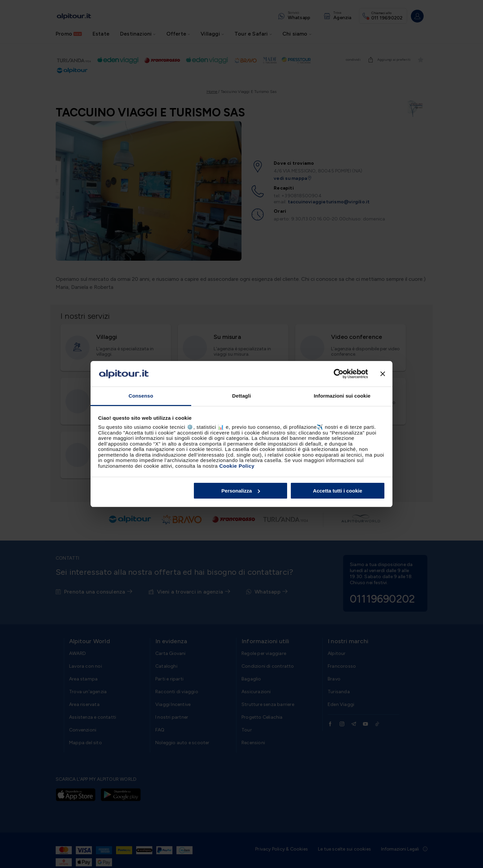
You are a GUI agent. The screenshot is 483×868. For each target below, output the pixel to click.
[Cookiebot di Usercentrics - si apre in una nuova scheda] (339, 374)
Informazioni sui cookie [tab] (342, 396)
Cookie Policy (237, 466)
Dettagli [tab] (241, 396)
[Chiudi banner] (383, 374)
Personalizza (241, 491)
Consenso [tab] (141, 396)
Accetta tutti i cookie (338, 491)
